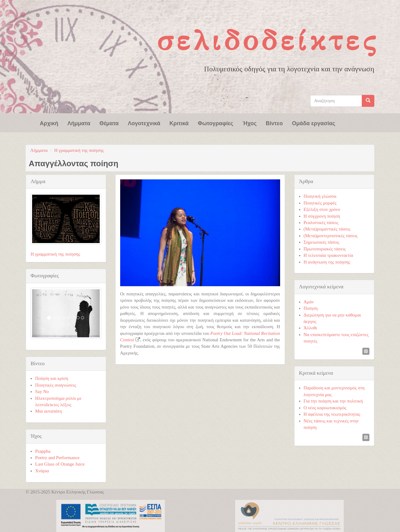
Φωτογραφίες (216, 123)
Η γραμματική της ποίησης (79, 150)
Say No (42, 392)
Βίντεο (274, 123)
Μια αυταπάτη (48, 411)
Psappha (43, 451)
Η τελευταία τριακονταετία (328, 255)
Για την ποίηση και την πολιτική (333, 401)
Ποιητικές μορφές (320, 203)
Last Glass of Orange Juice (60, 464)
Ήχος (250, 123)
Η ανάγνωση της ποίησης (327, 262)
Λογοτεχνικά (144, 123)
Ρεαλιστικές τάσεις (321, 223)
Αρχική (49, 123)
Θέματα (109, 123)
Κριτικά (179, 123)
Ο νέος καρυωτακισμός (325, 408)
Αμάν (309, 302)
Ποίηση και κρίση (52, 378)
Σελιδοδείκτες (268, 40)
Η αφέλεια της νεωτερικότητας (332, 414)
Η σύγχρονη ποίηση (322, 216)
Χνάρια (42, 471)
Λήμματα (79, 123)
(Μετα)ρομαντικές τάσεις (327, 229)
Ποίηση (311, 308)
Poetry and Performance (57, 458)
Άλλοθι (310, 328)
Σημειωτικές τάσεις (322, 242)
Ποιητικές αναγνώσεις (56, 385)
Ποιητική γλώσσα (320, 196)
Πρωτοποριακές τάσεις (325, 249)
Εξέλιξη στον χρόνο (322, 209)
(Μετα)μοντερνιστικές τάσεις (331, 236)
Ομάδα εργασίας (314, 123)
